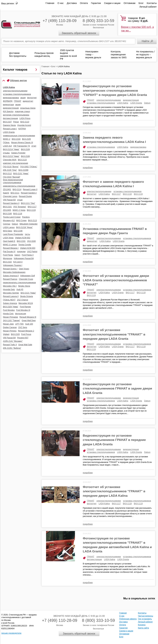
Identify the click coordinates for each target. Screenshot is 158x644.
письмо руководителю (11, 633)
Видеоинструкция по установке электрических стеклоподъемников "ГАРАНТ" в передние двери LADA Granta (115, 90)
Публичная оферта (128, 619)
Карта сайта (143, 628)
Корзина (142, 625)
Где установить (145, 619)
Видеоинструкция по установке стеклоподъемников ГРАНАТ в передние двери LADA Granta (114, 440)
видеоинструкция (131, 100)
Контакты (152, 3)
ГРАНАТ (91, 100)
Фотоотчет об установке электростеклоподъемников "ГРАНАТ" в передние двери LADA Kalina (114, 491)
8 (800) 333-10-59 (98, 21)
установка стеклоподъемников (101, 103)
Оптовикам (130, 3)
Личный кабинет (148, 7)
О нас (61, 3)
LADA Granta (136, 103)
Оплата (84, 3)
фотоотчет (92, 194)
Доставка (72, 3)
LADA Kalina (123, 103)
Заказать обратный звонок (79, 33)
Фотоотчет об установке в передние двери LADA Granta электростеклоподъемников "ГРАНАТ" (116, 280)
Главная (50, 3)
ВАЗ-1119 (138, 194)
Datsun (147, 103)
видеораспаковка (138, 147)
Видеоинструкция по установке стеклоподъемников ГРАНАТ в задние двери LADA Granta (117, 389)
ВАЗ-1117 (116, 194)
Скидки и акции (112, 3)
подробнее (88, 123)
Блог (141, 3)
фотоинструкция (94, 559)
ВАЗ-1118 (127, 194)
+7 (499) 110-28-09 (60, 21)
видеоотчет (92, 241)
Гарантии (96, 3)
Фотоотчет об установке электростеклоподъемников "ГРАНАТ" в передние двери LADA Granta (114, 334)
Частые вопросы (146, 616)
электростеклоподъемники (109, 100)
